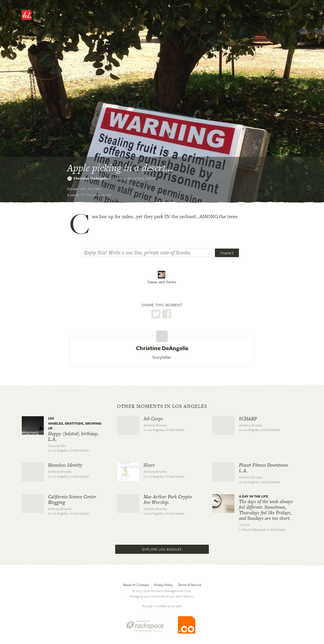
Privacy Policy (163, 585)
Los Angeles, (134, 178)
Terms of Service (189, 585)
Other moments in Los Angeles (162, 406)
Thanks (227, 253)
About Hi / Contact (136, 585)
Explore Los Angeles (162, 549)
